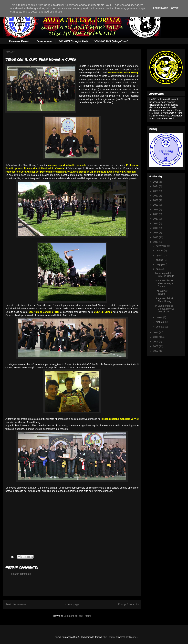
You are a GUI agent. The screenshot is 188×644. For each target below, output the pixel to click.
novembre (161, 246)
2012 (156, 242)
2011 (156, 332)
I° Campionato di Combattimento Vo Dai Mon (165, 309)
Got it (175, 8)
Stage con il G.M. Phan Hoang (164, 300)
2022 (156, 196)
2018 (156, 214)
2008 (156, 346)
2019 (156, 210)
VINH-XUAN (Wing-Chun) (112, 41)
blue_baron (109, 637)
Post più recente (16, 604)
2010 (156, 337)
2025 (156, 182)
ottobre (160, 251)
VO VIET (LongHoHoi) (73, 41)
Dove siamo (44, 41)
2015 (156, 228)
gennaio (160, 327)
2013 (156, 237)
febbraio (160, 322)
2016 (156, 223)
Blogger (133, 637)
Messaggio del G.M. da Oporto (165, 275)
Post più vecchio (128, 604)
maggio (160, 264)
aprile (159, 269)
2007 (156, 351)
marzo (159, 317)
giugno (160, 260)
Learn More (160, 8)
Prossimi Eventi (19, 41)
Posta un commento (20, 574)
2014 (156, 233)
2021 (156, 200)
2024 (156, 186)
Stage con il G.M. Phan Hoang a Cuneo (164, 283)
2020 (156, 205)
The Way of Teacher (161, 292)
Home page (72, 604)
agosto (160, 255)
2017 (156, 219)
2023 (156, 191)
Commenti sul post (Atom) (77, 616)
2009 (156, 342)
